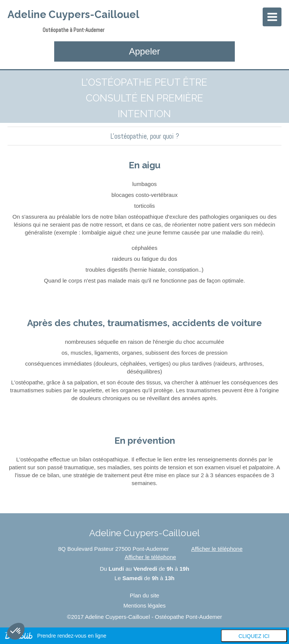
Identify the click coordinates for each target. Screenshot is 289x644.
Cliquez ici (254, 636)
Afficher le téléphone (217, 549)
